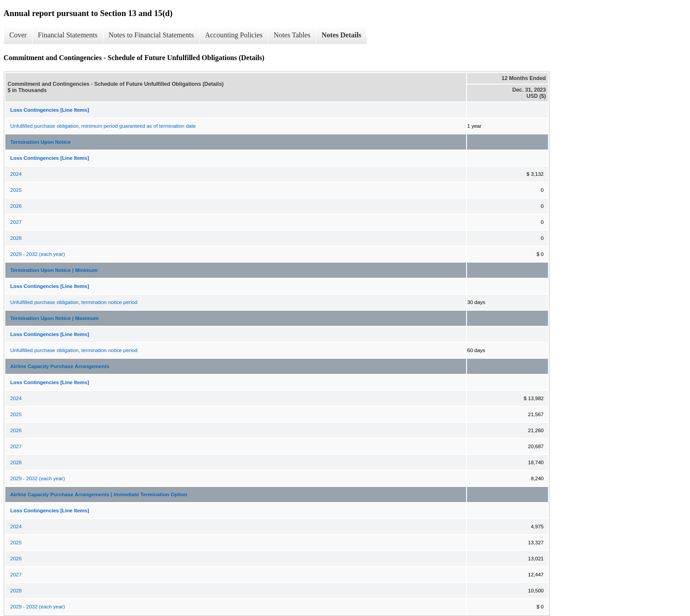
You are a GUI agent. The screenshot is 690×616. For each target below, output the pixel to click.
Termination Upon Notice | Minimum (54, 270)
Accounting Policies (233, 35)
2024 (16, 174)
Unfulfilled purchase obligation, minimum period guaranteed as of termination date (103, 126)
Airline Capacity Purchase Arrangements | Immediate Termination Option (99, 494)
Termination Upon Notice (41, 142)
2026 (16, 206)
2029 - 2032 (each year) (38, 254)
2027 (16, 222)
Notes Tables (292, 35)
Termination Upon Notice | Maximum (55, 318)
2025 (16, 190)
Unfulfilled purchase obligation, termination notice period (74, 302)
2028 (16, 238)
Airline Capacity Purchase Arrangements (60, 366)
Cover (18, 35)
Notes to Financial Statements (151, 35)
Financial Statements (68, 35)
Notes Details (341, 35)
